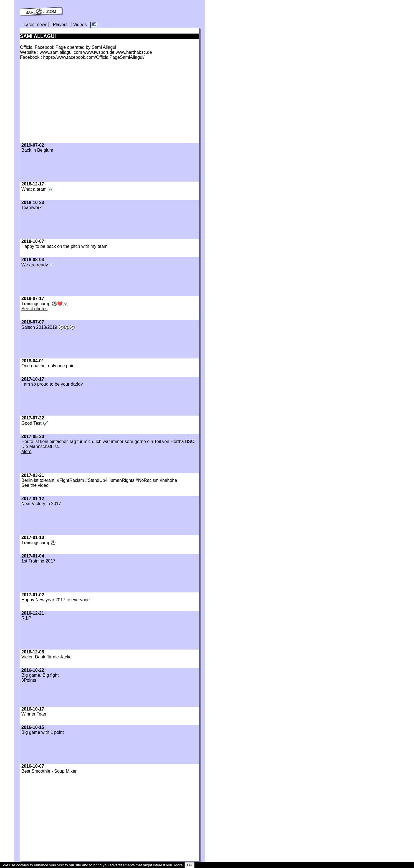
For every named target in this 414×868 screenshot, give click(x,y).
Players (60, 25)
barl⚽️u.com (41, 11)
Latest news (35, 25)
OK (189, 865)
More (26, 451)
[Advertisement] (67, 103)
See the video (35, 485)
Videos (80, 25)
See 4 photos (34, 309)
